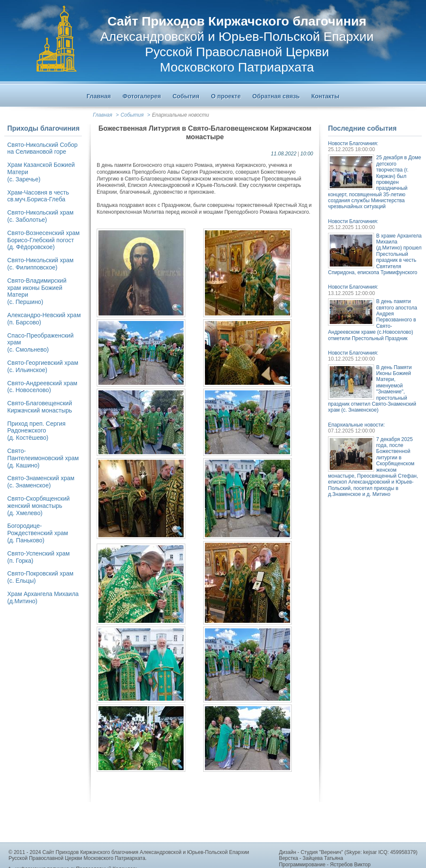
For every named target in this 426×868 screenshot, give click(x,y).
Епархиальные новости (181, 115)
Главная (102, 115)
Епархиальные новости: (356, 425)
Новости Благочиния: (353, 143)
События (132, 115)
